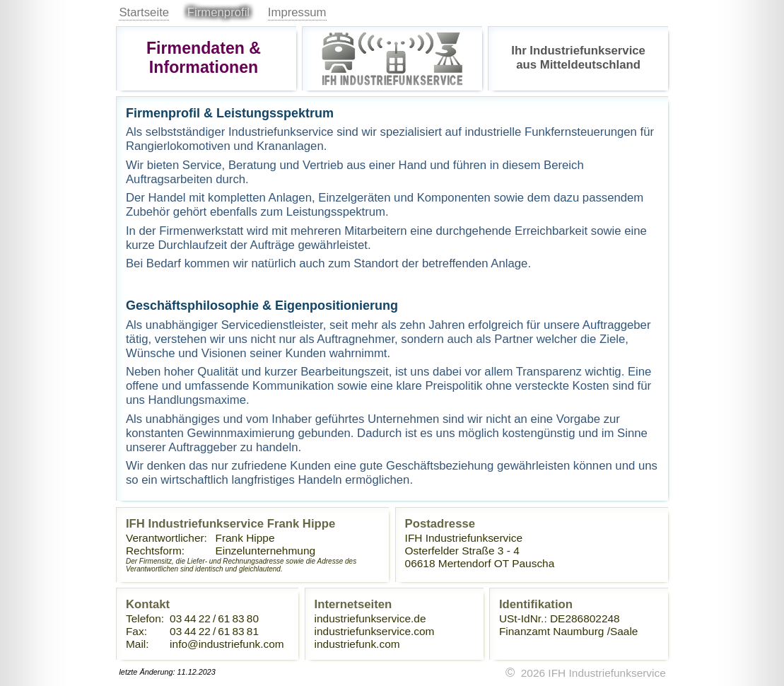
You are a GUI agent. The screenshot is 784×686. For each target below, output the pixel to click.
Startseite (144, 12)
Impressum (297, 12)
